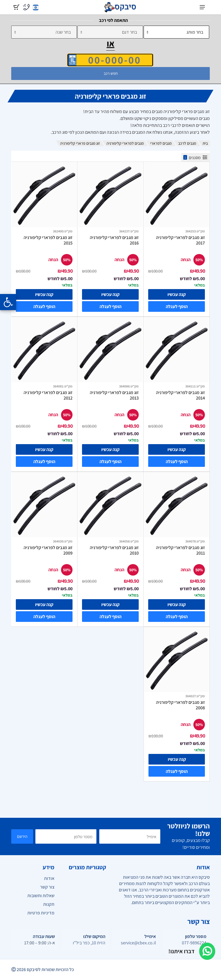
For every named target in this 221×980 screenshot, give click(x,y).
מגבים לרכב (187, 143)
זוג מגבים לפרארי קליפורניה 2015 (48, 240)
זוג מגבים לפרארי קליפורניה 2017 (180, 240)
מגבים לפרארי (161, 143)
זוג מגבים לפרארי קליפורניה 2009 (48, 550)
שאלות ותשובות (41, 896)
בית (205, 143)
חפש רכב (111, 73)
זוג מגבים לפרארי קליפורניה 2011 (180, 550)
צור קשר (47, 887)
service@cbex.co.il (138, 943)
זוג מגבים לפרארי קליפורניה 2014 (180, 395)
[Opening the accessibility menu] (8, 302)
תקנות (49, 904)
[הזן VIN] (110, 60)
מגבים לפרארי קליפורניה (125, 143)
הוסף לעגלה (177, 306)
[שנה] (44, 32)
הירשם (22, 836)
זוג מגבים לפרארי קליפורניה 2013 (114, 395)
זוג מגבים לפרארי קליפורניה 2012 (48, 395)
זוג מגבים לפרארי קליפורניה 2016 (114, 240)
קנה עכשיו (177, 294)
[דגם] (110, 32)
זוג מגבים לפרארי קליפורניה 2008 (180, 705)
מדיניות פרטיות (41, 913)
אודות (49, 878)
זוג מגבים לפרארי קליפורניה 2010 (114, 550)
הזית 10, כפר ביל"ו (89, 943)
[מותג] (176, 32)
